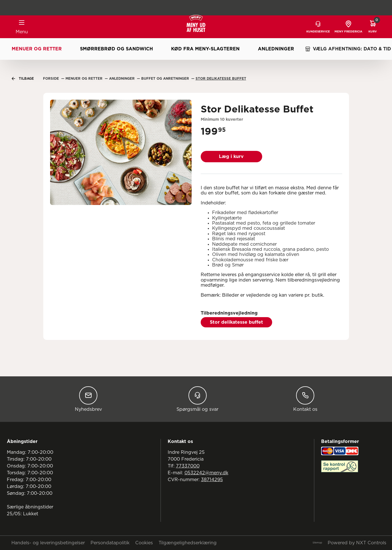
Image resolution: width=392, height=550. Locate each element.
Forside (52, 79)
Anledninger (276, 49)
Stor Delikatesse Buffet (221, 79)
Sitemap (317, 543)
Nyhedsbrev (88, 399)
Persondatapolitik (110, 543)
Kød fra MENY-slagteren (205, 49)
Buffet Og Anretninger (166, 79)
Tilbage (23, 79)
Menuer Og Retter (85, 79)
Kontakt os (305, 399)
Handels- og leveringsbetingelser (48, 543)
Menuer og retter (37, 49)
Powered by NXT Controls (357, 543)
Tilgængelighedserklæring (188, 543)
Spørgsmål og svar (197, 399)
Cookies (144, 543)
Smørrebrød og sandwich (116, 49)
